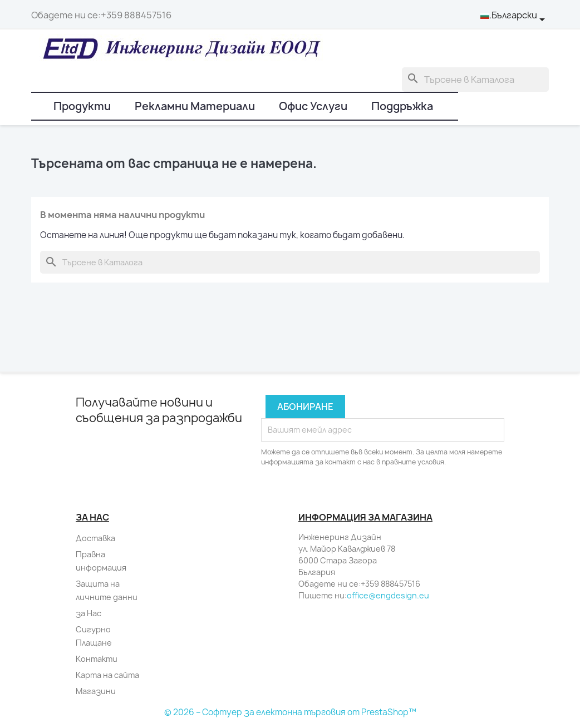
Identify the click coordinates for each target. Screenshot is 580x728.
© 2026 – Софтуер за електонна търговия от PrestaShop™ (290, 712)
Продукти (82, 106)
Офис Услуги (313, 106)
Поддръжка (402, 106)
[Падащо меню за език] (515, 16)
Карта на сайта (107, 675)
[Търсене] (475, 80)
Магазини (96, 691)
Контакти (97, 659)
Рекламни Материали (195, 106)
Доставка (95, 538)
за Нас (89, 613)
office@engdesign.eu (388, 595)
